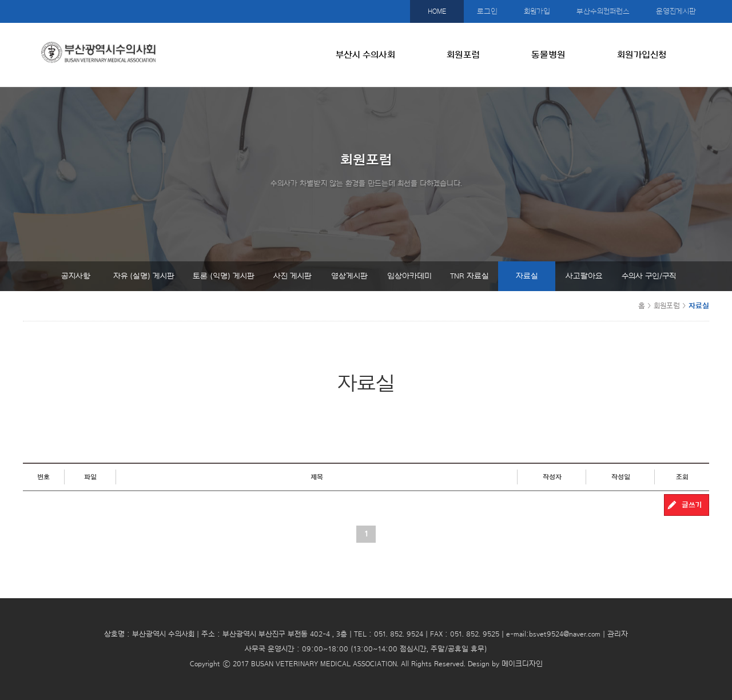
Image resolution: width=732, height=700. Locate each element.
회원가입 (537, 11)
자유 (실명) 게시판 (144, 276)
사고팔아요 (584, 276)
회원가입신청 (642, 55)
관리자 (618, 634)
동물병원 (548, 55)
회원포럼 (463, 55)
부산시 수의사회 (365, 55)
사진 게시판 (293, 276)
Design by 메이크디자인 (505, 664)
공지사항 (76, 276)
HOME (437, 11)
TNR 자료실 (470, 276)
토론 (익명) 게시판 (224, 276)
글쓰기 (692, 505)
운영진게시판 (676, 11)
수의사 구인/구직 (649, 276)
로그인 (487, 11)
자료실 (527, 276)
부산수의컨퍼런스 (603, 11)
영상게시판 (349, 276)
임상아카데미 (409, 276)
